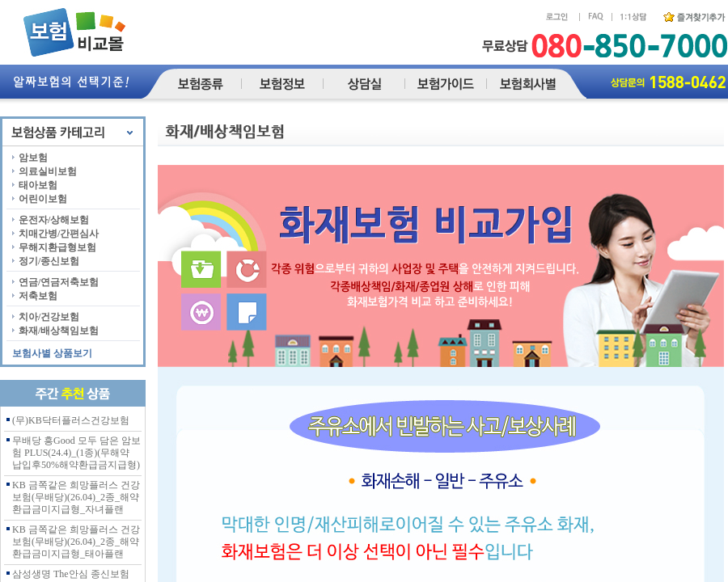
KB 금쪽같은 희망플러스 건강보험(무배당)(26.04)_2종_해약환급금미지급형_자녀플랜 (76, 497)
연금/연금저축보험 (59, 282)
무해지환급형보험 (57, 247)
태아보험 (38, 185)
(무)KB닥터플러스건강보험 (71, 420)
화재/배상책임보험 (59, 331)
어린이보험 (43, 199)
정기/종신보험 (49, 261)
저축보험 (38, 296)
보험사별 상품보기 (52, 353)
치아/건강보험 (49, 317)
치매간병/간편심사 (59, 234)
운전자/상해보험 (54, 220)
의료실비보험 (48, 171)
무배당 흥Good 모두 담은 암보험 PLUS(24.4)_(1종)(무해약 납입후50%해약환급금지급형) (76, 453)
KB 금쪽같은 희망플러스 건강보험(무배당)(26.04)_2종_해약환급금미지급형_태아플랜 (76, 542)
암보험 (33, 158)
